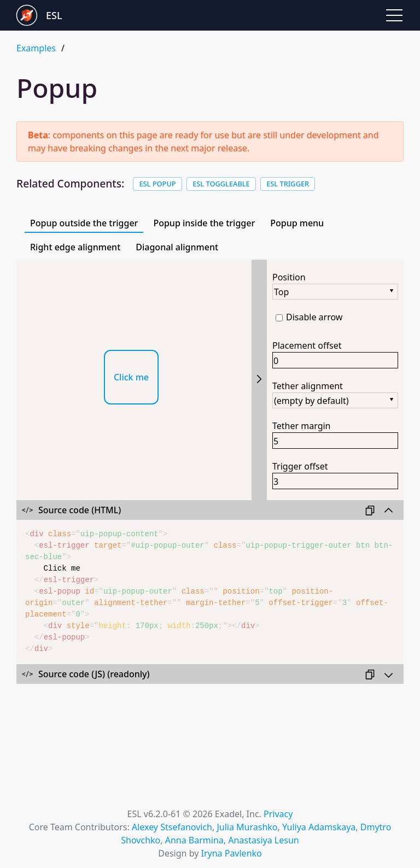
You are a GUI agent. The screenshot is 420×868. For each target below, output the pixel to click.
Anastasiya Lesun (263, 840)
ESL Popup (157, 184)
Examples (36, 48)
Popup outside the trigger (84, 223)
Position (289, 277)
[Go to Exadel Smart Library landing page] (113, 15)
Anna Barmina (194, 840)
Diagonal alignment (177, 247)
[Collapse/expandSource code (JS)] (210, 674)
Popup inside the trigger (204, 223)
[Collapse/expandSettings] (259, 380)
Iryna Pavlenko (231, 853)
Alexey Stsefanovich (172, 827)
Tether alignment (308, 386)
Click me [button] (131, 377)
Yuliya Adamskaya (319, 827)
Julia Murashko (247, 827)
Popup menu (297, 223)
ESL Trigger (288, 184)
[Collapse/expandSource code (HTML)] (210, 510)
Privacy (278, 814)
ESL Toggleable (221, 184)
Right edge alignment (75, 247)
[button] (394, 15)
